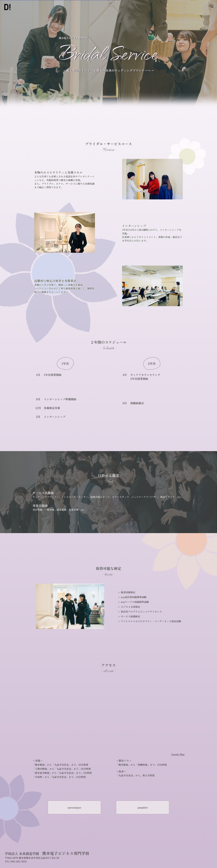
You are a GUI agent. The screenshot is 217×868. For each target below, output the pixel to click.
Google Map (178, 754)
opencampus (74, 807)
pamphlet (143, 807)
